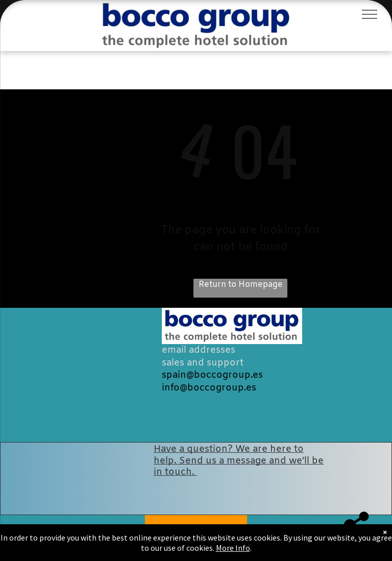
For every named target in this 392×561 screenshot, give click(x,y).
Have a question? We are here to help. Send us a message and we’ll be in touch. (239, 461)
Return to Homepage (241, 285)
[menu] (370, 14)
